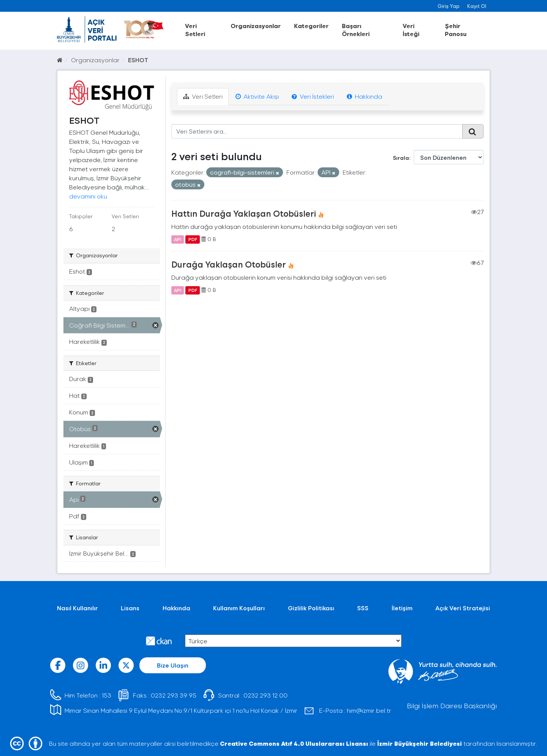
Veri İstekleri (313, 96)
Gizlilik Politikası (311, 608)
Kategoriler (311, 26)
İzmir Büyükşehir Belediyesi (420, 743)
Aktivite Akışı (257, 96)
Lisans (130, 608)
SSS (363, 608)
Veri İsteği (411, 30)
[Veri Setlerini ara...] (317, 131)
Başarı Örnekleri (356, 30)
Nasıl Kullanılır (77, 608)
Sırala (401, 158)
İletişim (402, 608)
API (178, 239)
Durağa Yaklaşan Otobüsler (229, 264)
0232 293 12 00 (266, 695)
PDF (193, 239)
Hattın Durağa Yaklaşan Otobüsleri (244, 213)
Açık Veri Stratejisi (463, 608)
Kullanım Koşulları (239, 608)
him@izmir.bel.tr (369, 710)
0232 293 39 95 (174, 695)
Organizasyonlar (256, 26)
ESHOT (138, 60)
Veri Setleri (195, 30)
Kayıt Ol (477, 6)
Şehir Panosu (456, 30)
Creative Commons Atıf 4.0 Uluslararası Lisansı (294, 743)
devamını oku (88, 196)
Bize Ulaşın (173, 665)
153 (107, 695)
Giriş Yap (449, 6)
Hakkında (364, 96)
